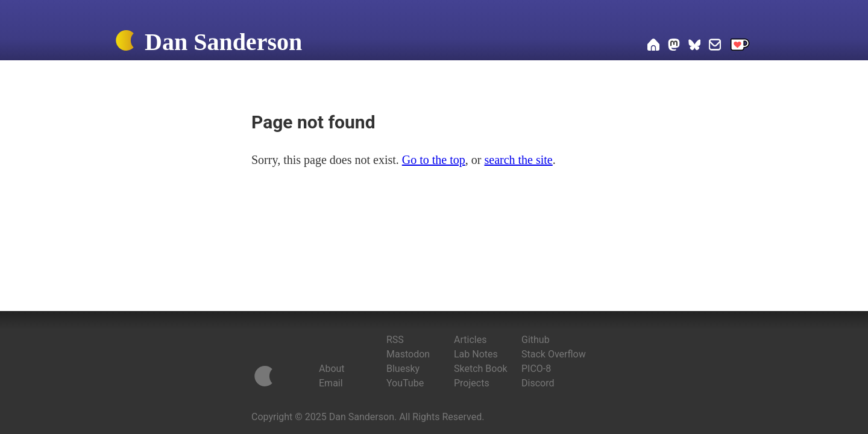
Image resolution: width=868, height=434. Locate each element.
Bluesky (403, 369)
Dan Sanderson (223, 42)
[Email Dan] (715, 46)
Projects (472, 383)
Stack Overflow (554, 354)
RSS (395, 340)
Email (331, 383)
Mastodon (408, 354)
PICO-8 (536, 369)
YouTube (405, 383)
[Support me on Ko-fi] (740, 46)
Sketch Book (481, 369)
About (332, 369)
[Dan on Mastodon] (674, 46)
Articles (470, 340)
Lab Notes (476, 354)
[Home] (125, 43)
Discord (538, 383)
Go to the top (434, 160)
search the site (518, 160)
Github (536, 340)
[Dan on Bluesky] (694, 46)
